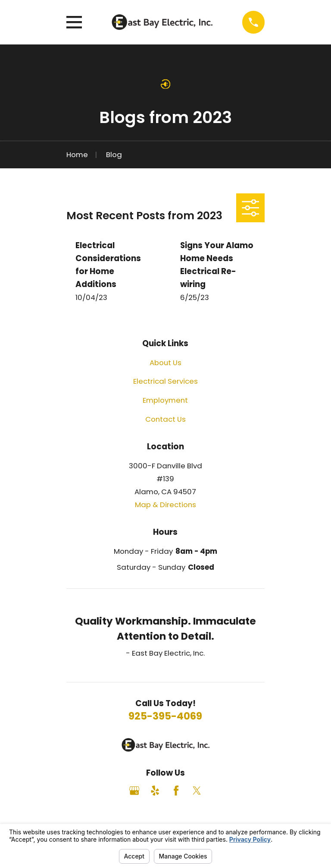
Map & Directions (165, 505)
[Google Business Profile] (134, 791)
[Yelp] (155, 791)
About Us (165, 363)
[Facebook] (176, 791)
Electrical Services (165, 381)
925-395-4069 (165, 716)
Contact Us (165, 419)
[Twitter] (197, 791)
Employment (165, 400)
